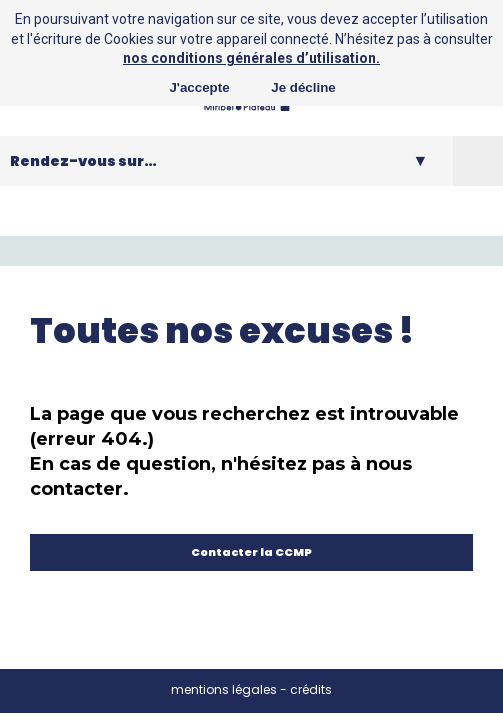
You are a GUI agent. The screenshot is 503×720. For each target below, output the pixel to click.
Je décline (303, 87)
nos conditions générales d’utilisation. (251, 58)
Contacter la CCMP (251, 552)
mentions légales (224, 689)
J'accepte (199, 87)
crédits (311, 689)
